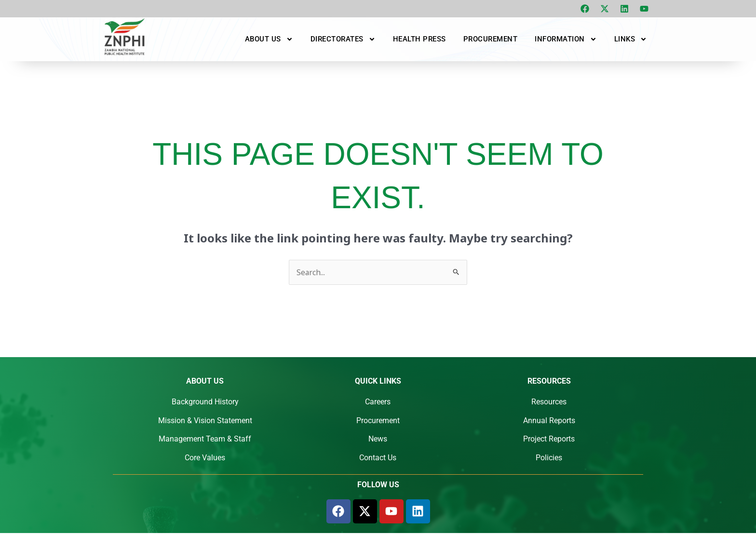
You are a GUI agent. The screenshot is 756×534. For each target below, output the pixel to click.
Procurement (491, 39)
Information (566, 39)
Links (631, 39)
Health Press (419, 39)
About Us (269, 39)
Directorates (343, 39)
